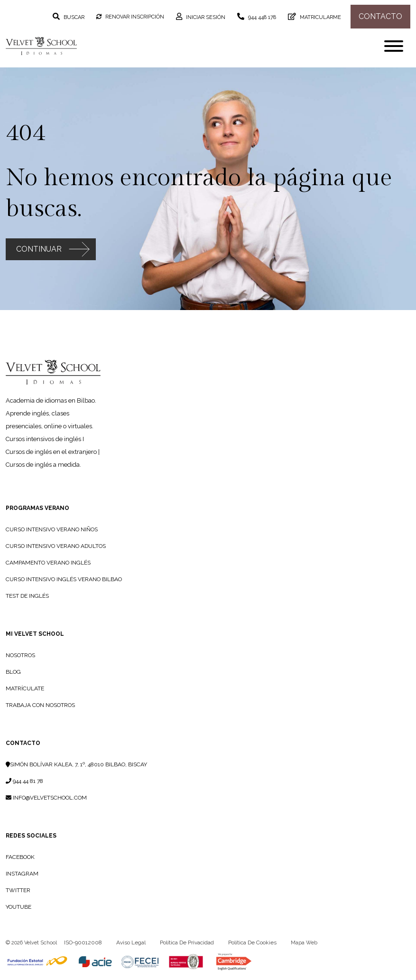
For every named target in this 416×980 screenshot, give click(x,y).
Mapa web (304, 943)
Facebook (20, 857)
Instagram (22, 874)
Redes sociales (31, 836)
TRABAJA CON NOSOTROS (40, 705)
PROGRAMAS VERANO (37, 508)
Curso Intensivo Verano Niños (52, 529)
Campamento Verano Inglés (48, 563)
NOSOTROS (20, 655)
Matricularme (320, 17)
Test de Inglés (27, 596)
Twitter (18, 890)
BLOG (13, 672)
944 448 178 (261, 17)
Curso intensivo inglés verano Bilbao (64, 579)
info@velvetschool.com (46, 798)
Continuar (39, 249)
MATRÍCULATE (25, 688)
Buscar (73, 17)
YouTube (18, 907)
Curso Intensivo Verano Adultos (56, 546)
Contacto (23, 743)
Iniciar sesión (205, 17)
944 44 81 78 (24, 781)
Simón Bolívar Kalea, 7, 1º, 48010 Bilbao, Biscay (76, 764)
